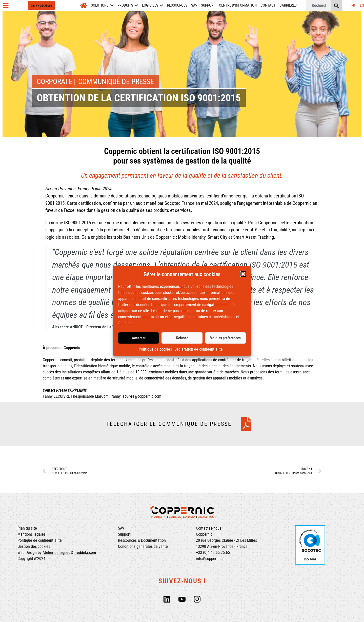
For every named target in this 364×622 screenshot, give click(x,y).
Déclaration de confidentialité (199, 349)
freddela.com (85, 553)
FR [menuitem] (353, 5)
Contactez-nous (209, 528)
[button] (243, 274)
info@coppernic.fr (210, 559)
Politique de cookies (155, 349)
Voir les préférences (225, 338)
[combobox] (318, 5)
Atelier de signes (56, 553)
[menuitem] (353, 5)
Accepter (139, 338)
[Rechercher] (336, 5)
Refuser (182, 338)
